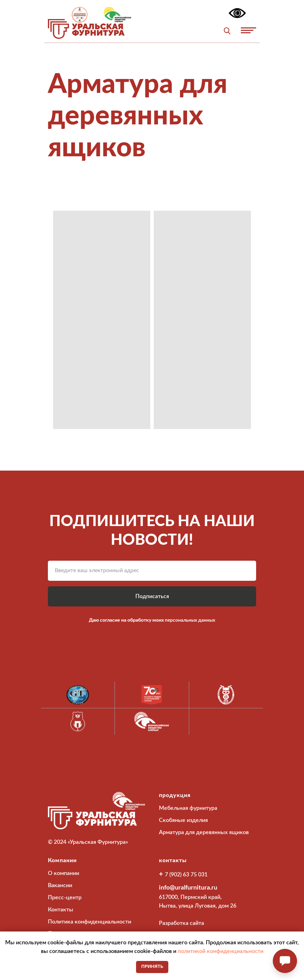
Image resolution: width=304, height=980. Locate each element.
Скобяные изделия (183, 820)
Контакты (61, 910)
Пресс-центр (65, 898)
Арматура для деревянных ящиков (204, 832)
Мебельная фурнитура (188, 808)
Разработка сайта (181, 923)
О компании (64, 873)
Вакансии (60, 885)
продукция (175, 795)
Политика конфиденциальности (90, 922)
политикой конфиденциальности (221, 951)
